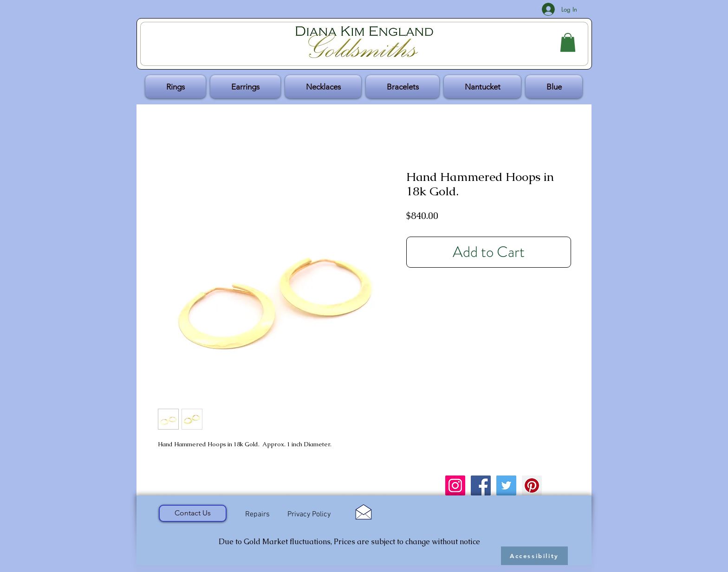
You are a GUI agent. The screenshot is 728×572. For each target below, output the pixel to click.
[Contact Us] (193, 513)
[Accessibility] (534, 556)
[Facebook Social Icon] (481, 485)
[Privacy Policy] (309, 515)
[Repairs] (257, 514)
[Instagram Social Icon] (455, 485)
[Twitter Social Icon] (506, 485)
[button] (568, 42)
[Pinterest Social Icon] (532, 485)
